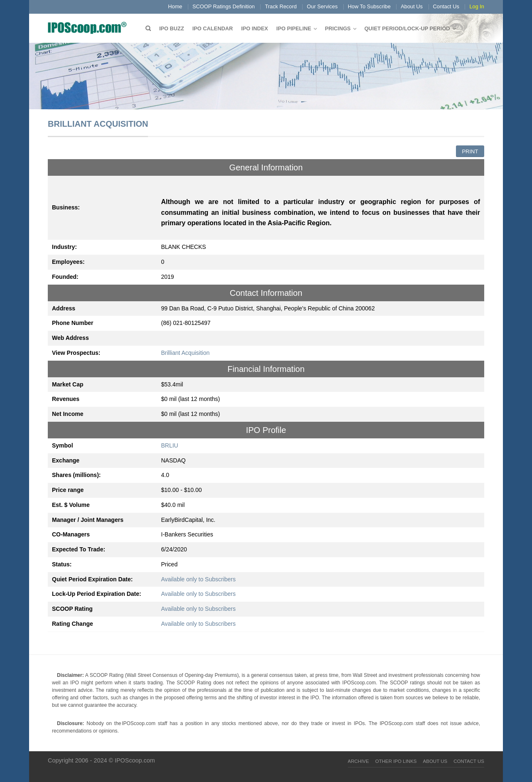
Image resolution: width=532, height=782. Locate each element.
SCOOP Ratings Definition (224, 6)
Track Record (281, 6)
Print (470, 151)
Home (175, 6)
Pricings (338, 28)
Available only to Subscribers (199, 579)
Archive (358, 761)
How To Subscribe (369, 6)
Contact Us (446, 6)
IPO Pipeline (294, 28)
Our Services (322, 6)
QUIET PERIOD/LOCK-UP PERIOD (407, 28)
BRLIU (170, 445)
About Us (412, 6)
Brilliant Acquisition (186, 353)
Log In (477, 6)
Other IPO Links (396, 761)
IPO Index (255, 28)
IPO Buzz (172, 28)
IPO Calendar (213, 28)
